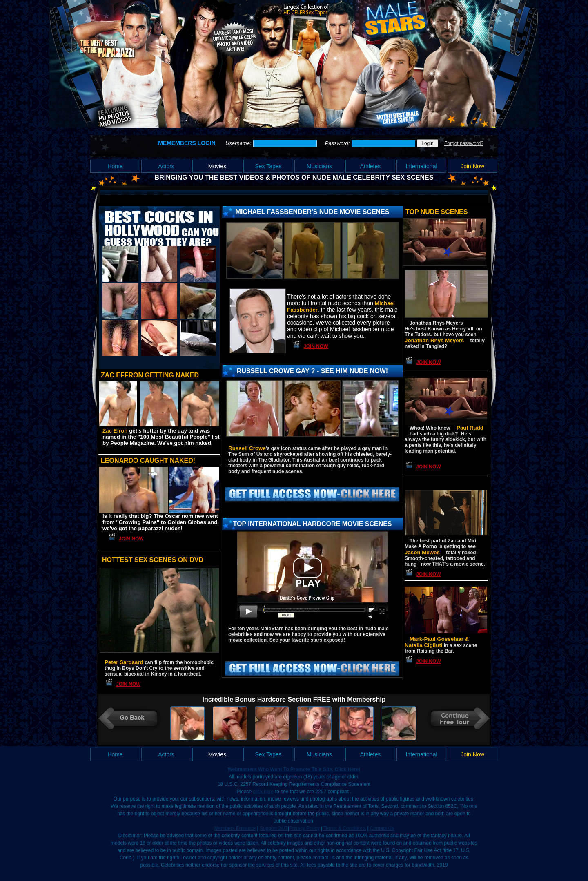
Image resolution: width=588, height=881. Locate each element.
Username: (239, 143)
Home (115, 166)
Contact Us (382, 828)
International (421, 166)
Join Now (472, 166)
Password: (338, 143)
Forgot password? (464, 143)
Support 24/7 (274, 828)
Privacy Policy (304, 828)
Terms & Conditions (345, 828)
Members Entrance (235, 828)
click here (264, 792)
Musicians (319, 166)
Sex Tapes (268, 166)
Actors (166, 166)
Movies (217, 166)
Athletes (371, 166)
